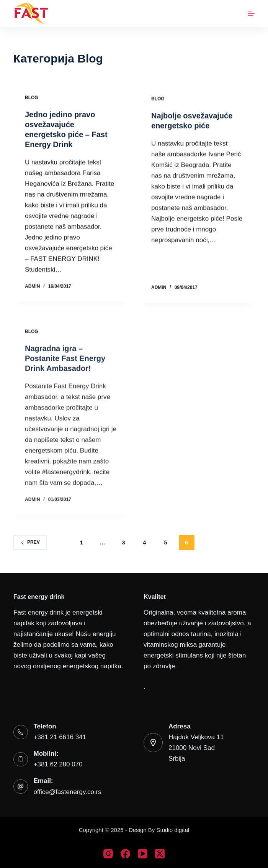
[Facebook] (125, 854)
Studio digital (173, 830)
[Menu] (251, 13)
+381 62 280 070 (58, 764)
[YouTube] (143, 854)
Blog (32, 98)
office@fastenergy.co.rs (68, 792)
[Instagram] (108, 854)
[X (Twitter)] (160, 854)
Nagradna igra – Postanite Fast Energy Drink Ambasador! (65, 363)
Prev (30, 542)
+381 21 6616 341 (60, 737)
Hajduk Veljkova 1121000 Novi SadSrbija (196, 748)
